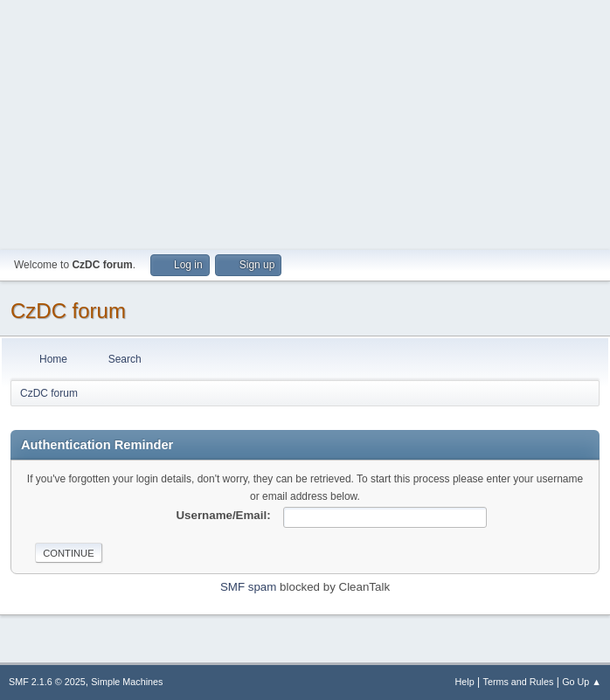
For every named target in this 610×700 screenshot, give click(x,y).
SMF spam (248, 587)
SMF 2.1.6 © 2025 (47, 682)
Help (465, 682)
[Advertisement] (305, 122)
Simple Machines (127, 682)
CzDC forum (68, 311)
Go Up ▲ (582, 682)
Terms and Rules (519, 682)
